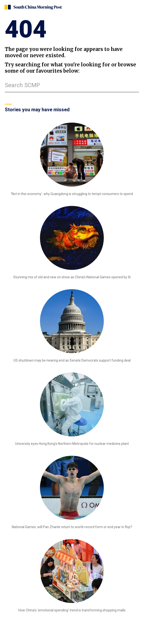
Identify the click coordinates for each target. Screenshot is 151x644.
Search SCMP (22, 85)
